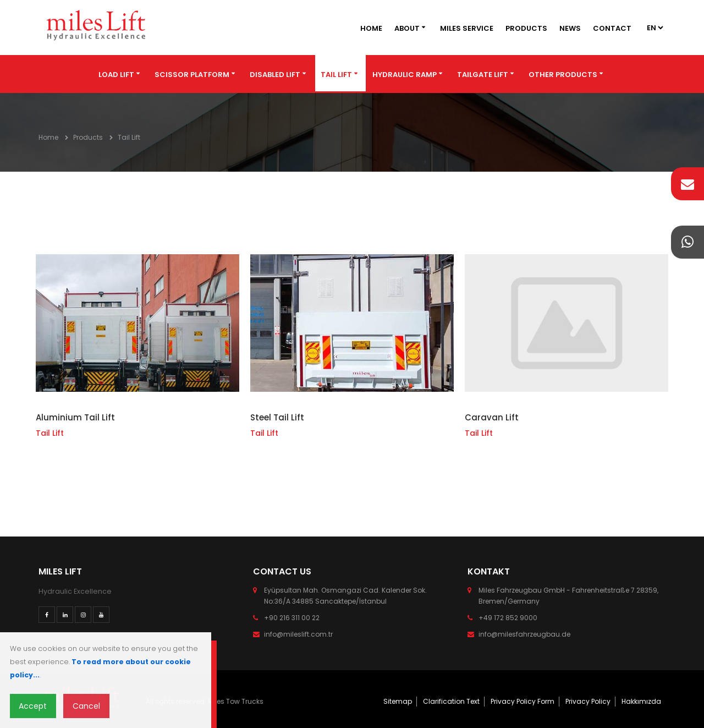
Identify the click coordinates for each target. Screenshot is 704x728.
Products (526, 28)
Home (371, 28)
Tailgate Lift (483, 75)
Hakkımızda (641, 701)
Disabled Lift (275, 75)
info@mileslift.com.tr (298, 634)
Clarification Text (451, 701)
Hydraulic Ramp (405, 75)
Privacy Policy (588, 701)
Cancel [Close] (86, 706)
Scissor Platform (192, 75)
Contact (612, 28)
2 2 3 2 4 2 (654, 28)
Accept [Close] (33, 706)
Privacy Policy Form (522, 701)
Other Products (563, 75)
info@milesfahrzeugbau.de (524, 634)
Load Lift (116, 75)
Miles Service (467, 28)
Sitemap (398, 701)
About (407, 28)
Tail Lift (336, 75)
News (570, 28)
